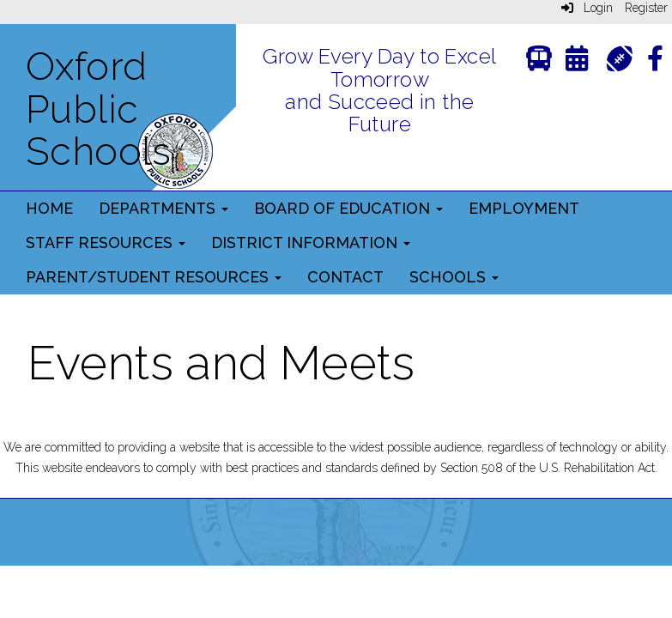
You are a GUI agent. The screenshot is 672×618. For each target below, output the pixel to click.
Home (49, 208)
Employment (524, 208)
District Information (311, 242)
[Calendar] (577, 62)
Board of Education (348, 208)
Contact (345, 277)
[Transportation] (539, 62)
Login (587, 8)
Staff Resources (106, 242)
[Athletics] (619, 57)
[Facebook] (655, 62)
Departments (163, 208)
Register (646, 8)
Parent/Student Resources (154, 277)
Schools (454, 277)
